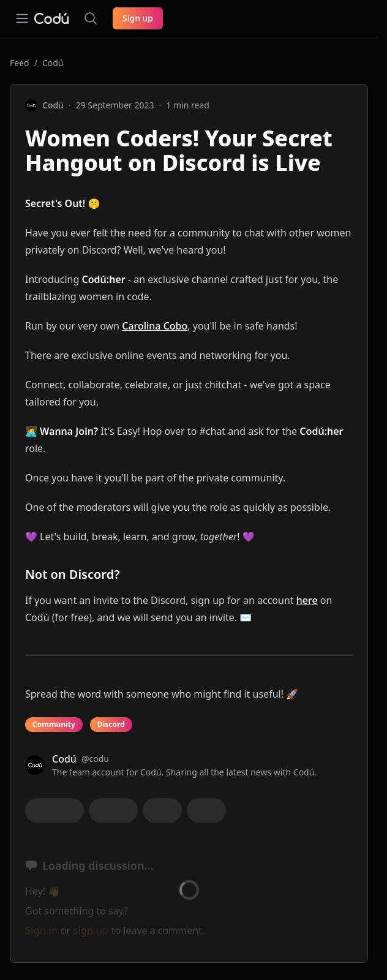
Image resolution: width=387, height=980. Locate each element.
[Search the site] (91, 18)
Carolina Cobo (155, 326)
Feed (20, 63)
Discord (111, 724)
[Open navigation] (22, 18)
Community (54, 724)
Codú (53, 63)
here (307, 600)
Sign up (138, 18)
